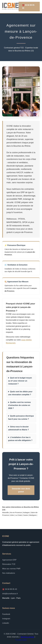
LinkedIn (6, 623)
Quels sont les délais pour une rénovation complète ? (20, 393)
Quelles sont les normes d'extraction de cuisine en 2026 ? (19, 405)
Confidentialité (21, 640)
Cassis (25, 515)
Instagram (6, 619)
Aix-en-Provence (16, 512)
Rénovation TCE (9, 564)
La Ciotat (18, 515)
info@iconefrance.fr (10, 594)
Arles (12, 515)
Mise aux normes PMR (11, 569)
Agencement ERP (9, 560)
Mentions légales (27, 637)
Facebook (6, 614)
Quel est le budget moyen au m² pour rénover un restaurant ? (20, 381)
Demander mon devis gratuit (21, 490)
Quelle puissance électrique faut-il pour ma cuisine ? (21, 417)
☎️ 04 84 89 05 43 (28, 7)
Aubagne (26, 512)
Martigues (33, 515)
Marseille (5, 512)
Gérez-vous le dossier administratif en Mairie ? (18, 428)
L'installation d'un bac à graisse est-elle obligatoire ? (20, 439)
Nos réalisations (9, 573)
